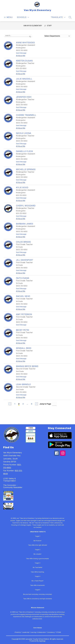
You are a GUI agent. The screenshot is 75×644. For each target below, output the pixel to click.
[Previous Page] (10, 404)
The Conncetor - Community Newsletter (13, 486)
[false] (18, 36)
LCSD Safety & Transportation (9, 480)
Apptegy (42, 641)
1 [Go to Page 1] (15, 404)
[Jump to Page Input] (54, 404)
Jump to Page (45, 404)
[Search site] (70, 17)
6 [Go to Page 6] (32, 404)
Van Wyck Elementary (33, 26)
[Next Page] (37, 404)
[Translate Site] (58, 17)
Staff (49, 26)
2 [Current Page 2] (19, 404)
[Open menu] (8, 17)
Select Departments (52, 36)
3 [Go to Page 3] (23, 404)
